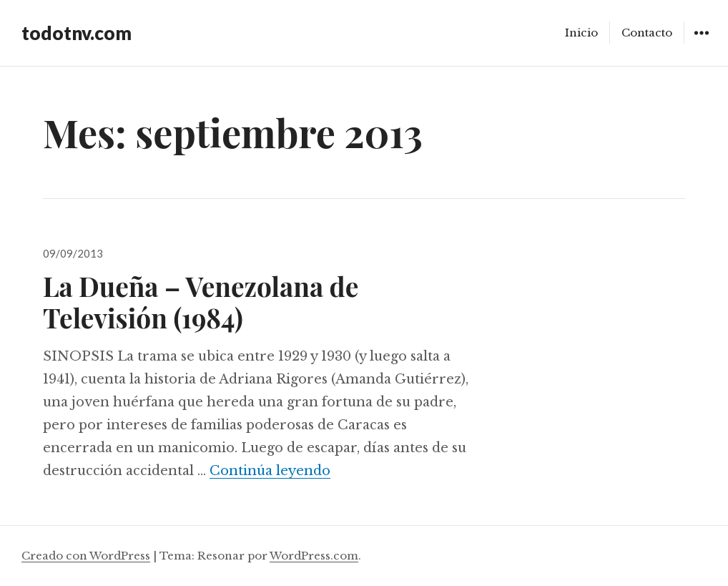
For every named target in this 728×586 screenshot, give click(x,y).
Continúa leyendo (270, 471)
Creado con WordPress (86, 556)
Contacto (647, 33)
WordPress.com (314, 556)
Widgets (701, 43)
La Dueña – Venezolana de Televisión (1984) (201, 302)
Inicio (581, 33)
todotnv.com (77, 33)
